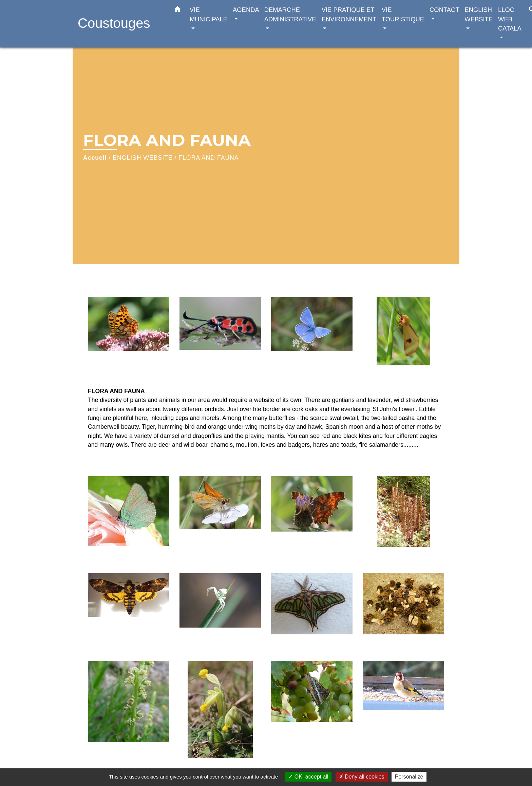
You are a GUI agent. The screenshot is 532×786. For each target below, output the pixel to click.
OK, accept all (308, 777)
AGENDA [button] (246, 10)
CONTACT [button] (444, 10)
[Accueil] (120, 24)
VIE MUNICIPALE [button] (208, 14)
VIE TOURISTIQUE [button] (403, 14)
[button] (177, 11)
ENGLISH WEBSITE (142, 158)
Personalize (409, 777)
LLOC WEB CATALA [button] (510, 19)
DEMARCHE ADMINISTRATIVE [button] (290, 14)
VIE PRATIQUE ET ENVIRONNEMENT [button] (349, 14)
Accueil (95, 158)
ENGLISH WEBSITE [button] (479, 14)
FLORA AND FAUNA (208, 158)
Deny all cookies (362, 777)
